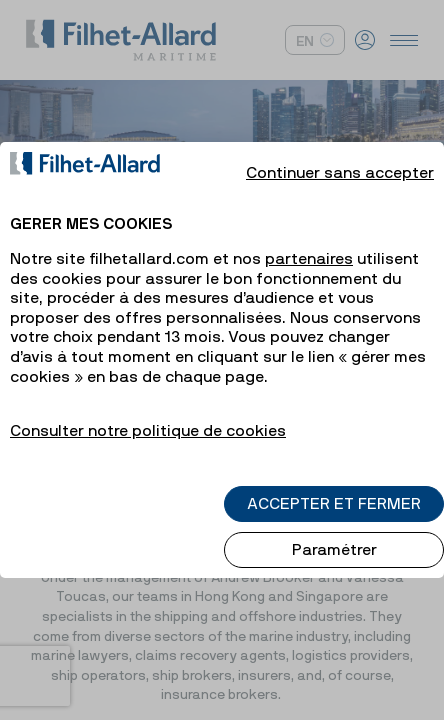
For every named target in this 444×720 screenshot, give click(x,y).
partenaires (309, 241)
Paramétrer (334, 532)
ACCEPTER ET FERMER (334, 486)
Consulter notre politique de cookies (148, 413)
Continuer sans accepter (340, 155)
